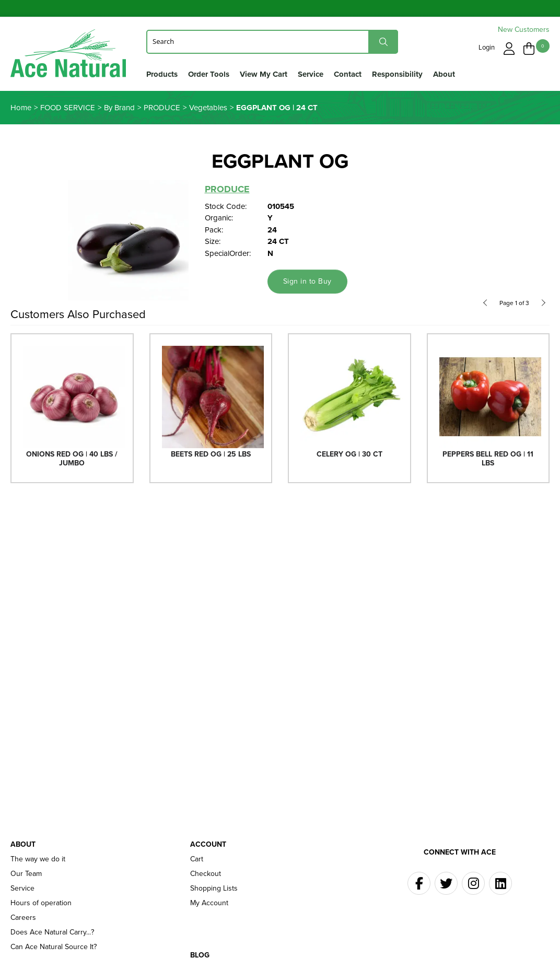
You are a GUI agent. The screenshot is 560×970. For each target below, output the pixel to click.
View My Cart (264, 74)
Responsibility (397, 74)
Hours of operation (41, 903)
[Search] (272, 41)
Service (311, 74)
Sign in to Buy (307, 281)
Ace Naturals (68, 56)
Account (208, 845)
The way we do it (38, 859)
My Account (209, 903)
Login (487, 47)
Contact (348, 74)
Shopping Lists (214, 889)
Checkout (206, 874)
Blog (200, 955)
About (444, 74)
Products (162, 74)
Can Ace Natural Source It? (54, 947)
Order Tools (209, 74)
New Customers (524, 30)
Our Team (26, 874)
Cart (197, 859)
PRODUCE (227, 189)
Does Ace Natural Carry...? (52, 932)
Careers (23, 918)
